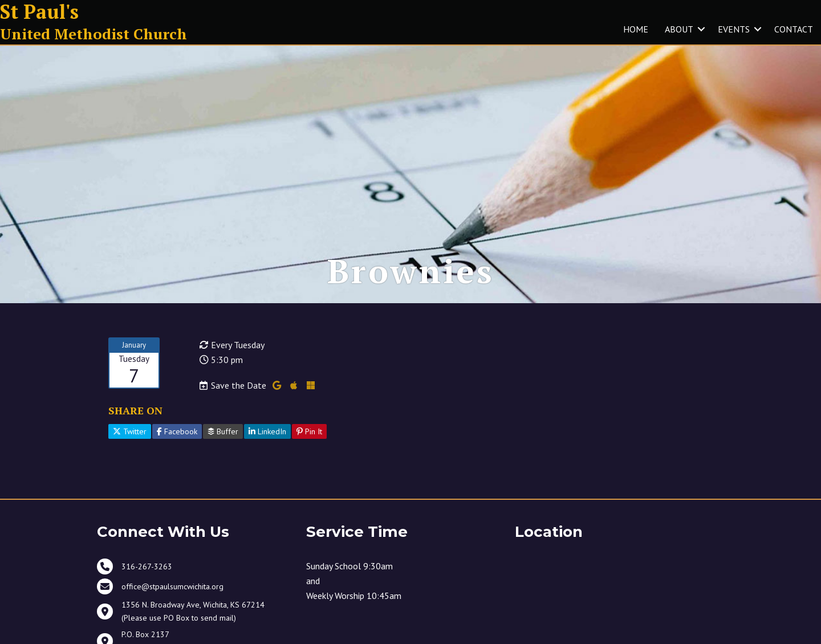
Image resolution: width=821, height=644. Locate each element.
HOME (636, 29)
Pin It (309, 431)
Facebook (177, 431)
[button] (701, 29)
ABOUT (679, 29)
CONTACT (794, 29)
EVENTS (734, 29)
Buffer (223, 431)
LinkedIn (267, 431)
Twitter (130, 431)
